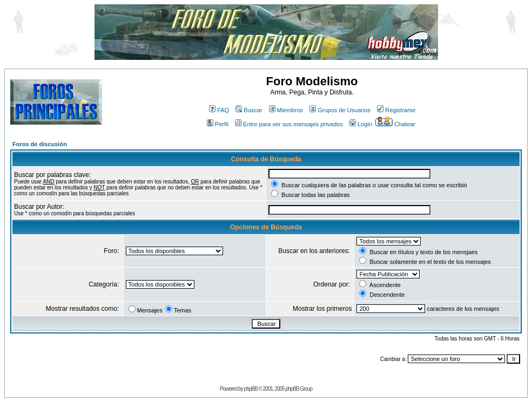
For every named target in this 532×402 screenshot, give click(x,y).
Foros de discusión (40, 144)
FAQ (219, 110)
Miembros (286, 110)
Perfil (218, 124)
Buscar (249, 110)
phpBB (251, 389)
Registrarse (396, 110)
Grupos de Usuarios (340, 110)
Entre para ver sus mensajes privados (289, 124)
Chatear (395, 124)
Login (361, 124)
